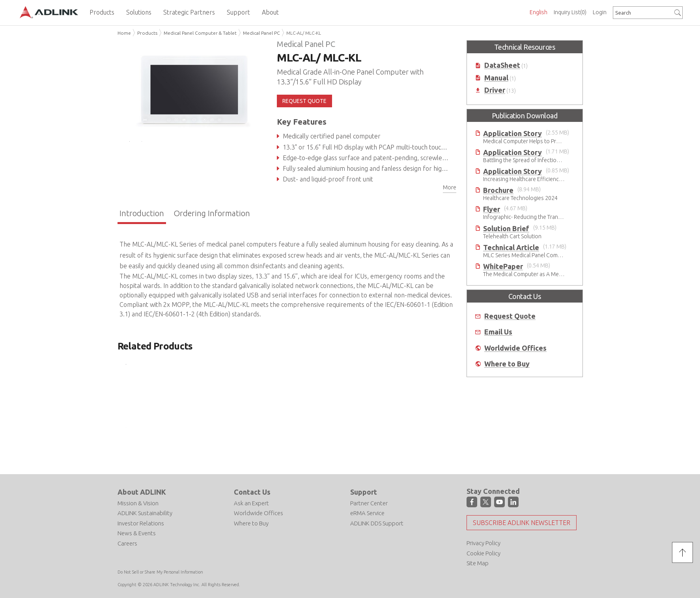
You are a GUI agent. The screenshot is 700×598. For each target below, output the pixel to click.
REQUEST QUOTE (304, 101)
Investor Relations (141, 523)
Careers (127, 543)
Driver (495, 90)
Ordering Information (212, 213)
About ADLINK (142, 492)
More (450, 187)
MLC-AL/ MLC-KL (304, 33)
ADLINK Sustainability (145, 513)
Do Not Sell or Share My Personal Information (160, 572)
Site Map (478, 563)
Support (364, 492)
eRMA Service (367, 513)
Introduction (142, 213)
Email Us (498, 332)
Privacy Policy (483, 543)
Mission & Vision (138, 503)
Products (147, 33)
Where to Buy (507, 364)
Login (600, 12)
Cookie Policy (483, 553)
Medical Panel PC (261, 33)
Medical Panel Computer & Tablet (200, 33)
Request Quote (510, 316)
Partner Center (369, 503)
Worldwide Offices (515, 348)
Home (124, 33)
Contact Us (252, 492)
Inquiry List (570, 12)
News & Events (137, 533)
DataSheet (502, 65)
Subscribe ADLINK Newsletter (522, 523)
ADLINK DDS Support (377, 523)
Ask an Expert (251, 503)
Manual (496, 78)
